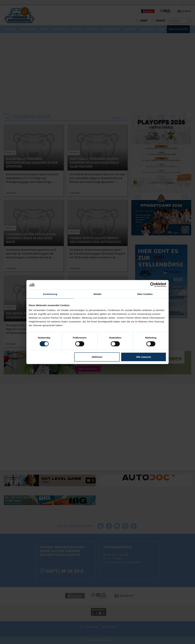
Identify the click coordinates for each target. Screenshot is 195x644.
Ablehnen (97, 357)
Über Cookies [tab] (145, 294)
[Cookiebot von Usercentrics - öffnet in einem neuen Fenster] (152, 285)
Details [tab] (98, 294)
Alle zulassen (144, 357)
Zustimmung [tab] (50, 294)
